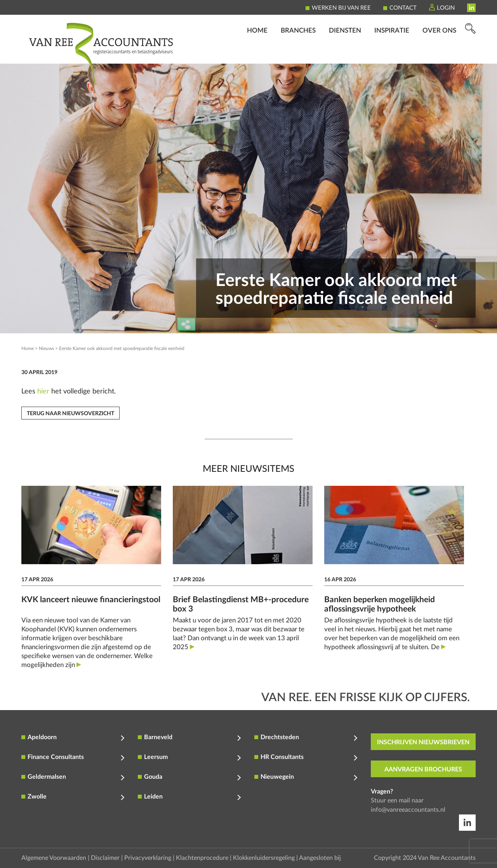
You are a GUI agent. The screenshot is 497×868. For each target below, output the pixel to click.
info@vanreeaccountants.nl (408, 810)
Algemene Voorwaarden (54, 858)
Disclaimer (105, 858)
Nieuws (46, 348)
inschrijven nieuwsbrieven (423, 742)
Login (446, 8)
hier (43, 392)
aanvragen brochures (423, 769)
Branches (298, 53)
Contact (403, 8)
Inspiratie (392, 53)
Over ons (439, 53)
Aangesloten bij (320, 858)
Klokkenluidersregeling (264, 858)
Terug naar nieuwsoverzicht (70, 414)
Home (257, 53)
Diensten (345, 53)
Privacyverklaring (148, 858)
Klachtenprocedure (202, 858)
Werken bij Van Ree (341, 8)
